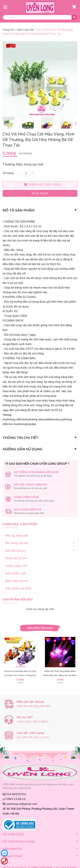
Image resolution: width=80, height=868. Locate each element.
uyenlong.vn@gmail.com (22, 805)
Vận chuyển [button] (40, 842)
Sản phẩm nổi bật (18, 600)
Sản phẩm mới (16, 573)
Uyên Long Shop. (42, 860)
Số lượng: (8, 173)
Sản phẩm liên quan (40, 628)
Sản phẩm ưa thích (18, 588)
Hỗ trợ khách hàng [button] (40, 835)
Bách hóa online (16, 581)
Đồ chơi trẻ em (16, 551)
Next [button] (76, 123)
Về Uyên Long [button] (40, 827)
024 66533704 (16, 795)
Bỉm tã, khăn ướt (17, 536)
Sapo (73, 860)
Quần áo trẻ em (16, 558)
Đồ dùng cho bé (17, 543)
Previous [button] (4, 123)
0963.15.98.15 (16, 800)
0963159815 (40, 723)
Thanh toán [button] (40, 849)
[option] (11, 123)
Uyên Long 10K (16, 566)
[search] (40, 17)
